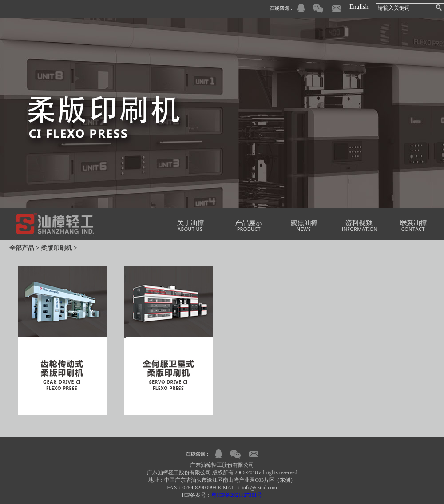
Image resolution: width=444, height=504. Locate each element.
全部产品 (22, 248)
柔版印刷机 (56, 248)
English (359, 7)
